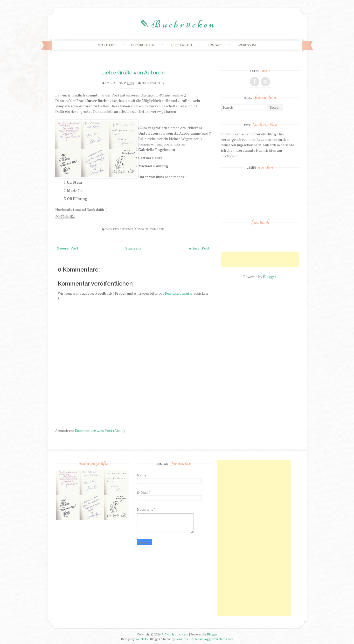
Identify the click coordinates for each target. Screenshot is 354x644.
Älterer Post (199, 248)
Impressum (247, 45)
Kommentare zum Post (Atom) (100, 430)
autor (140, 229)
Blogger (269, 277)
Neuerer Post (67, 248)
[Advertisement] (282, 259)
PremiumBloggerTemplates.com (212, 639)
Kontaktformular (179, 293)
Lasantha (182, 639)
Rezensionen (181, 45)
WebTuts (142, 639)
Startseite (107, 45)
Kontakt (215, 45)
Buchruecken (143, 45)
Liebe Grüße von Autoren (133, 72)
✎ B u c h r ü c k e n (177, 24)
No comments (153, 83)
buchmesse (155, 229)
